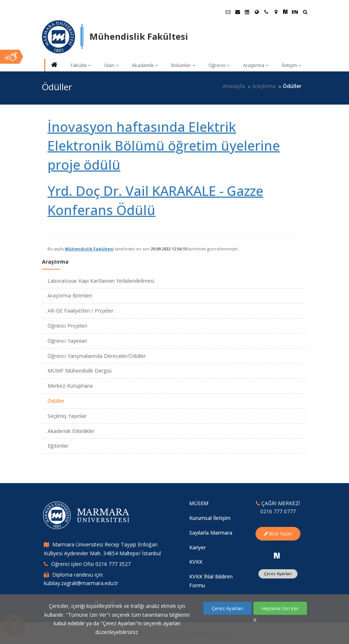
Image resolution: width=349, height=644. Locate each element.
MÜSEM (199, 503)
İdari (111, 65)
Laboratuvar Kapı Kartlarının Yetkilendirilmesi (101, 281)
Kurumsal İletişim (210, 518)
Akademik (145, 65)
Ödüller (56, 401)
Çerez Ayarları (278, 573)
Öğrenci (219, 65)
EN (295, 12)
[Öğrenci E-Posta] (228, 12)
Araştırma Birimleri (70, 295)
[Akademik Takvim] (247, 12)
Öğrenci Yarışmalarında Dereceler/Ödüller (97, 356)
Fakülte (81, 65)
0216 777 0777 (278, 511)
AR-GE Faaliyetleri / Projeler (80, 311)
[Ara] (305, 13)
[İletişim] (266, 12)
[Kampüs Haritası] (276, 12)
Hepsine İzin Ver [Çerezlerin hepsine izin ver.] (280, 608)
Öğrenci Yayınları (67, 341)
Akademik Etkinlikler (71, 431)
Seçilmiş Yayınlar (67, 416)
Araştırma (256, 65)
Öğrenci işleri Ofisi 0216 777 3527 (91, 564)
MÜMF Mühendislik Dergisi (80, 371)
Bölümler (183, 65)
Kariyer (198, 547)
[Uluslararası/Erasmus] (257, 12)
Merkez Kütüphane (70, 386)
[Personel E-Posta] (237, 12)
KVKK (196, 562)
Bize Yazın (278, 534)
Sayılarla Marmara (211, 533)
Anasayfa (234, 86)
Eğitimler (58, 446)
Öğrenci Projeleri (67, 326)
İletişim (291, 65)
